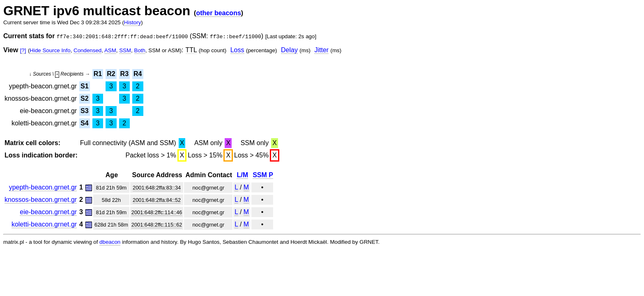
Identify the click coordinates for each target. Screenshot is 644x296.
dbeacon (110, 242)
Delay (289, 50)
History (132, 22)
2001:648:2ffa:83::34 (157, 188)
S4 (85, 123)
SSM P (263, 175)
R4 (138, 74)
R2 (111, 74)
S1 (85, 86)
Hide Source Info (50, 50)
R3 (124, 74)
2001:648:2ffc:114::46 (157, 212)
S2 (85, 98)
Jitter (321, 50)
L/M (242, 175)
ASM (110, 50)
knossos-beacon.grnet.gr (41, 200)
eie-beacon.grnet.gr (48, 212)
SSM (125, 50)
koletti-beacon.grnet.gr (44, 224)
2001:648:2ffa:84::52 (157, 200)
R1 (98, 74)
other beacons (218, 13)
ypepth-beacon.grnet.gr (43, 187)
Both (140, 50)
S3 (85, 111)
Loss (237, 50)
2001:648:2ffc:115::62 (157, 225)
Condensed (87, 50)
